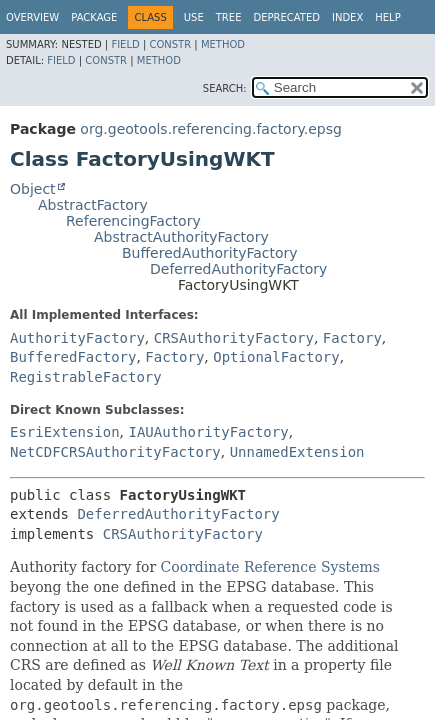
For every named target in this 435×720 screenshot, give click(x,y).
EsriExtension (65, 432)
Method (223, 44)
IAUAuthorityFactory (208, 432)
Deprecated (286, 17)
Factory (352, 338)
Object (33, 189)
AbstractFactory (93, 205)
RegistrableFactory (86, 377)
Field (125, 44)
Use (194, 17)
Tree (229, 17)
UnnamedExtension (297, 452)
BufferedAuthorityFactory (210, 253)
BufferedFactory (73, 357)
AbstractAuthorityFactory (181, 237)
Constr (170, 44)
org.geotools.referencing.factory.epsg (211, 129)
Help (387, 17)
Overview (32, 17)
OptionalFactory (276, 357)
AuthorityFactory (77, 338)
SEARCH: (225, 88)
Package (94, 17)
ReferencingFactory (133, 221)
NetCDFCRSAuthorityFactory (115, 452)
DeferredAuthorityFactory (238, 269)
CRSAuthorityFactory (234, 338)
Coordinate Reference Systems (270, 567)
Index (347, 17)
